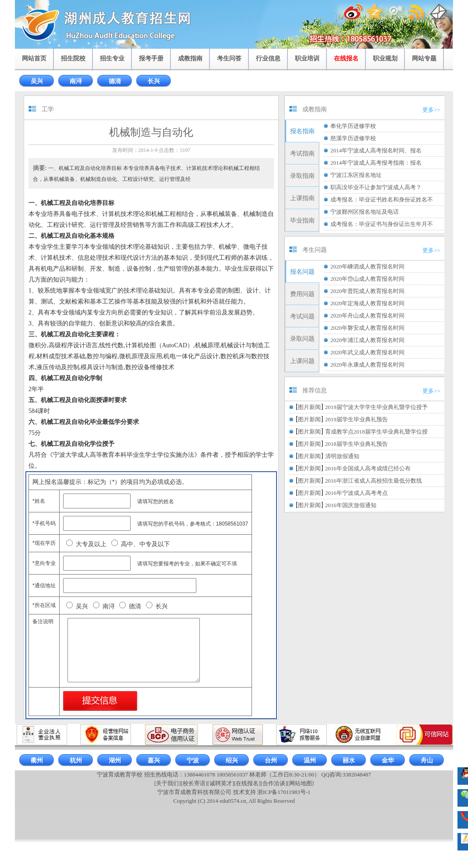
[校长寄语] (194, 783)
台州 (271, 760)
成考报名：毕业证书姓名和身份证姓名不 (382, 199)
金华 (388, 760)
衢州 (37, 760)
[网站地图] (300, 783)
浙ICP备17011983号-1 (284, 792)
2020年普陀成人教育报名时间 (367, 291)
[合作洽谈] (274, 783)
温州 (310, 760)
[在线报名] (247, 783)
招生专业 (112, 58)
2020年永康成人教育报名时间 (367, 365)
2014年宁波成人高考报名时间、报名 (376, 150)
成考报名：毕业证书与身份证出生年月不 (382, 224)
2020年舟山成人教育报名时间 (367, 316)
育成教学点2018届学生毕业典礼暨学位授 (376, 432)
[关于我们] (168, 783)
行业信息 (268, 58)
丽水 (349, 760)
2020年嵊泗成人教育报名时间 (367, 266)
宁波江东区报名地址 (356, 175)
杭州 (76, 760)
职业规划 (385, 58)
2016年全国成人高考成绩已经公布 (368, 468)
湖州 (115, 760)
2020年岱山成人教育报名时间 (367, 279)
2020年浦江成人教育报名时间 (367, 340)
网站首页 (34, 58)
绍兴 (232, 760)
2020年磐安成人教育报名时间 (367, 328)
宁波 (193, 760)
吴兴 (37, 81)
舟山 (427, 760)
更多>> (431, 110)
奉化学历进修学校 (353, 126)
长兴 (154, 81)
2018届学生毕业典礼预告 (356, 444)
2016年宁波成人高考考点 (356, 493)
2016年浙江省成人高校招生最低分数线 (374, 481)
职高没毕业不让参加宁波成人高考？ (376, 187)
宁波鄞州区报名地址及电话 (365, 212)
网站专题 (424, 58)
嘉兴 (154, 760)
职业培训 (307, 58)
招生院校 (73, 58)
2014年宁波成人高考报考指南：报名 (376, 163)
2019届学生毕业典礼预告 (356, 419)
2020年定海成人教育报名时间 (367, 303)
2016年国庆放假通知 (351, 505)
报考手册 (151, 58)
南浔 (76, 81)
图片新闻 (309, 407)
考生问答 (229, 58)
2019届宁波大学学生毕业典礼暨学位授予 (376, 407)
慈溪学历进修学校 (353, 138)
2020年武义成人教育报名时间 (367, 352)
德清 (115, 81)
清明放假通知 (342, 456)
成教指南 (190, 58)
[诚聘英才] (221, 783)
